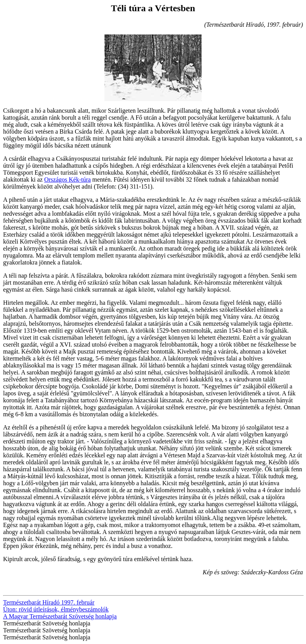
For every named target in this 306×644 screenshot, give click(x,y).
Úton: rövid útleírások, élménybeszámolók (56, 609)
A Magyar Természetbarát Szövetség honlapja (60, 616)
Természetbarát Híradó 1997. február (49, 602)
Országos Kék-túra (67, 179)
